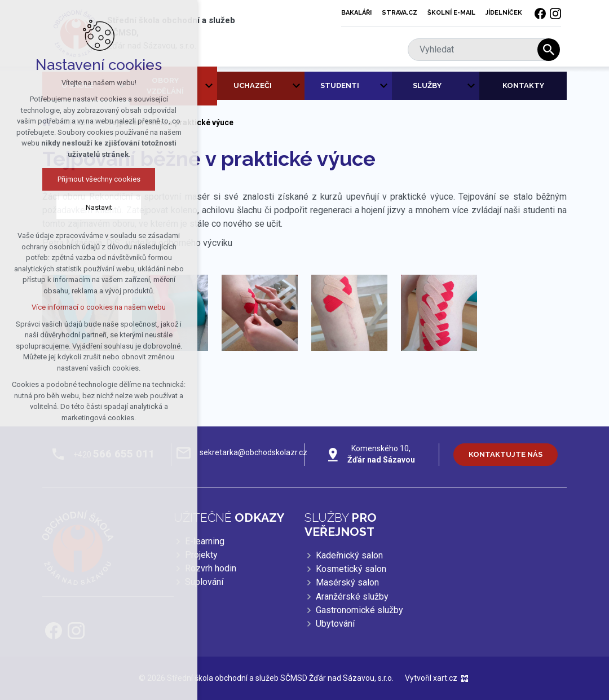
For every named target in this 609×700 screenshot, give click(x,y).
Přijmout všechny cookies (99, 179)
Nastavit (99, 207)
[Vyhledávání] (549, 50)
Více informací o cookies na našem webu (99, 307)
